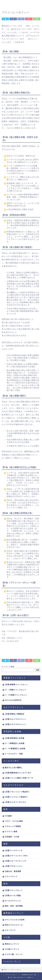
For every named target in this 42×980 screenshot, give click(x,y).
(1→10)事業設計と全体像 (15, 749)
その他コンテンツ (12, 949)
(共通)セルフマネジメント (15, 719)
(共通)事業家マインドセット (16, 685)
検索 (38, 670)
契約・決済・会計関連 (14, 906)
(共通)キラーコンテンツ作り (16, 856)
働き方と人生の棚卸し (14, 768)
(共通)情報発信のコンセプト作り (18, 773)
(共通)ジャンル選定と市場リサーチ (19, 778)
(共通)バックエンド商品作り (16, 797)
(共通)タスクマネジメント (15, 724)
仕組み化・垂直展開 (13, 871)
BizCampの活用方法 (13, 700)
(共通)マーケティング (14, 850)
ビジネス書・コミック (14, 954)
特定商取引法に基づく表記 (29, 975)
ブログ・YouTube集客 (14, 821)
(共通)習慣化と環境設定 (15, 714)
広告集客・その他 (12, 837)
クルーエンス (10, 930)
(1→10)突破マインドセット (16, 695)
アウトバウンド (11, 876)
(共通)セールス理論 (13, 895)
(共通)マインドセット (14, 890)
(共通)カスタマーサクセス (15, 802)
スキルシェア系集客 (13, 826)
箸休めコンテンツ (12, 944)
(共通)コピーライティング (15, 861)
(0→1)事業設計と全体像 (15, 743)
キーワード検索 (8, 667)
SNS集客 (8, 816)
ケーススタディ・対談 (14, 754)
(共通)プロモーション (14, 866)
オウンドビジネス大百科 (15, 920)
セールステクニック (13, 901)
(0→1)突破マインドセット (16, 690)
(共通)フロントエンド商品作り (17, 792)
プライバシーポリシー (12, 975)
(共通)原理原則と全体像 (15, 738)
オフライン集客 (11, 831)
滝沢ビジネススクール (14, 925)
